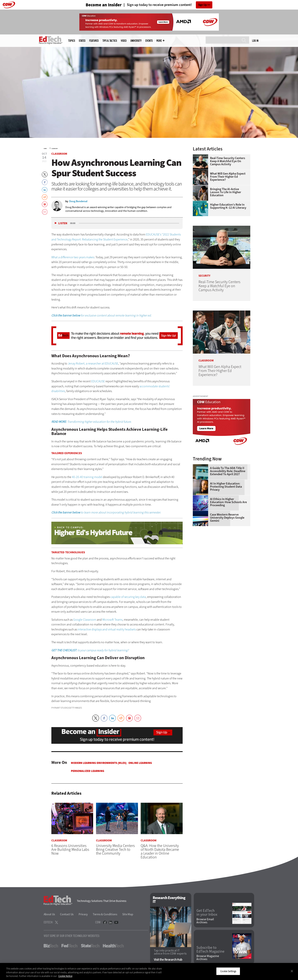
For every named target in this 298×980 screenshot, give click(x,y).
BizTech (51, 946)
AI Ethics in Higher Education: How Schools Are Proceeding (228, 502)
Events (149, 41)
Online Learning (140, 763)
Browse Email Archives (205, 921)
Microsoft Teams (112, 620)
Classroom (55, 149)
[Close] (292, 971)
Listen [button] (63, 223)
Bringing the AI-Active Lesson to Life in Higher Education (226, 192)
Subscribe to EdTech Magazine (210, 950)
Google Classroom (85, 620)
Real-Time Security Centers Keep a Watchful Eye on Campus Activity (228, 161)
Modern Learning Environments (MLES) (99, 763)
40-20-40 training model (87, 477)
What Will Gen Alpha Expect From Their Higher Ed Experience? (228, 177)
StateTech (90, 946)
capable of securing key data (128, 597)
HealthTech (113, 946)
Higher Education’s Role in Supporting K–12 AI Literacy (228, 206)
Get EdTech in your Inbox (207, 913)
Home (45, 149)
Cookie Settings (228, 971)
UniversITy (136, 41)
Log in (255, 41)
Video (124, 41)
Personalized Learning (88, 771)
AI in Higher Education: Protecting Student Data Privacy (226, 487)
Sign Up (202, 5)
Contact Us (67, 914)
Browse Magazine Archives (208, 958)
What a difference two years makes (73, 257)
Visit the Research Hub (168, 960)
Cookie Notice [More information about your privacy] (65, 976)
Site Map (128, 914)
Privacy (83, 914)
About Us (49, 914)
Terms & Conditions (105, 914)
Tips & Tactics (110, 41)
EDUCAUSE (98, 381)
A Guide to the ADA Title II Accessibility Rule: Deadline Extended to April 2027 (228, 471)
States (82, 41)
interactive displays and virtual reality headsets (107, 629)
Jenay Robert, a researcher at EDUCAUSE (93, 363)
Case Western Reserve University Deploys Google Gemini (227, 518)
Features (94, 41)
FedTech (69, 946)
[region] (149, 971)
